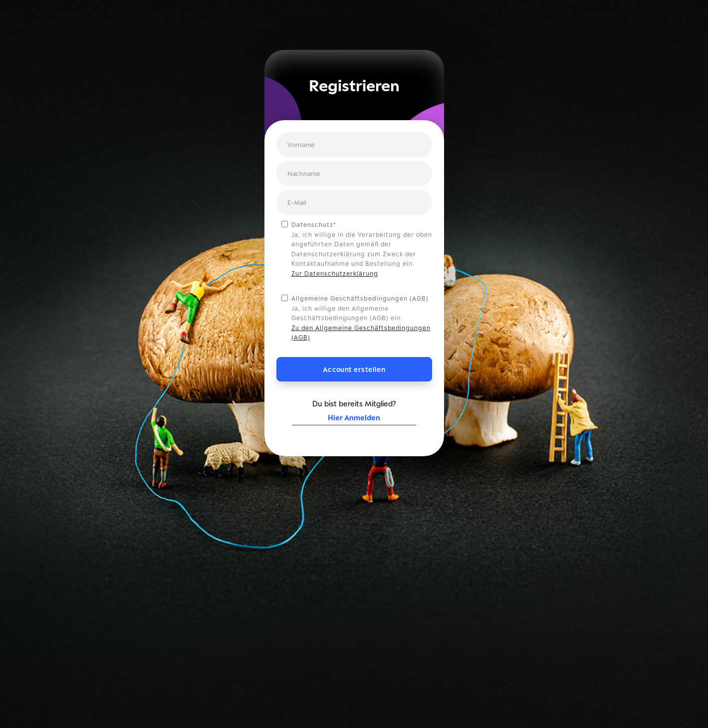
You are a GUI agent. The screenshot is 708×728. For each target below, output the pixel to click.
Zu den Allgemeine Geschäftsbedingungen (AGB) (361, 333)
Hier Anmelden (354, 418)
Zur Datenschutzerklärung (335, 273)
